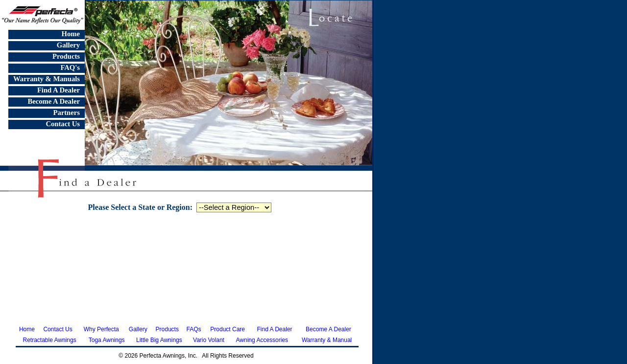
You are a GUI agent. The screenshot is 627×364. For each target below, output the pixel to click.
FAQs (194, 329)
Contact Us (63, 124)
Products (66, 56)
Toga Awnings (107, 340)
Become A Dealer (54, 101)
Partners (66, 113)
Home (71, 34)
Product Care (228, 329)
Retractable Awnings (49, 340)
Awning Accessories (262, 340)
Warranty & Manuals (47, 79)
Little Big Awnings (159, 340)
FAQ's (70, 68)
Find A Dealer (59, 90)
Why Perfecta (101, 329)
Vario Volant (209, 340)
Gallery (68, 45)
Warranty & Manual (327, 340)
